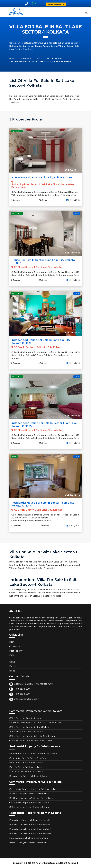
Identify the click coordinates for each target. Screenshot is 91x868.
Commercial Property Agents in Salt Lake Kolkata (34, 789)
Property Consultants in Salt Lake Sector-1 (30, 825)
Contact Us (15, 646)
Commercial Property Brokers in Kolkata (29, 803)
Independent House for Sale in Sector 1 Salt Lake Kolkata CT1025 (44, 425)
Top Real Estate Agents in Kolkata (26, 732)
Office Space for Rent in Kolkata (25, 718)
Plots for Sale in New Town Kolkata (26, 763)
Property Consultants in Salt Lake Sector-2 (30, 829)
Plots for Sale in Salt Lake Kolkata (26, 767)
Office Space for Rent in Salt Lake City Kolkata (32, 736)
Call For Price (73, 170)
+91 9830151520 (22, 689)
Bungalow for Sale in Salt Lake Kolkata (28, 776)
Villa (38, 58)
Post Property (56, 4)
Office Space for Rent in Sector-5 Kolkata (29, 727)
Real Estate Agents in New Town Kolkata (29, 794)
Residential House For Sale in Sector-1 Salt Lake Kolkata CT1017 (43, 504)
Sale (47, 58)
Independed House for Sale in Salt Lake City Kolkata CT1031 (41, 342)
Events (13, 666)
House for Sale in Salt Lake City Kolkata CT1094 (43, 178)
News (12, 662)
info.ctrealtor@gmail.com (27, 699)
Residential (26, 58)
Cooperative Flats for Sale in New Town (28, 758)
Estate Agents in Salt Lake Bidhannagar (29, 838)
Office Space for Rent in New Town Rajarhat (31, 741)
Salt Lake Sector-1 (18, 61)
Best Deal (17, 213)
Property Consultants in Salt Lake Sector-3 (30, 833)
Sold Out (17, 131)
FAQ (11, 655)
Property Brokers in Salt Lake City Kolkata (30, 820)
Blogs (12, 671)
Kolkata (59, 58)
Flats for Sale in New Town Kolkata (26, 772)
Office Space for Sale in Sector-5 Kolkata (29, 807)
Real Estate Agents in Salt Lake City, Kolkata (31, 798)
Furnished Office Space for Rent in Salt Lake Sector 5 (35, 723)
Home (12, 58)
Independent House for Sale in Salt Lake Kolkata (33, 754)
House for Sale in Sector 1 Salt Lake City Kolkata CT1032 (43, 262)
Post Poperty (16, 651)
